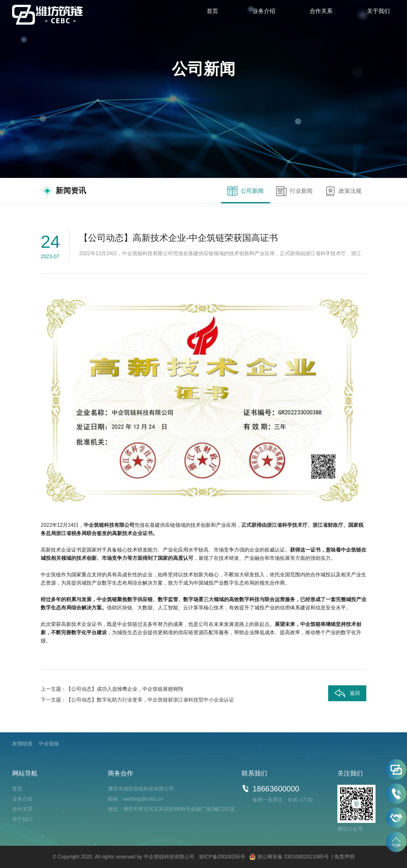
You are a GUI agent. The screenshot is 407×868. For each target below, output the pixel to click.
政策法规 (343, 191)
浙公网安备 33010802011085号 (293, 857)
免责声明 (344, 857)
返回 (347, 693)
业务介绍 (264, 11)
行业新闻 (294, 191)
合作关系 (321, 11)
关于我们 (378, 11)
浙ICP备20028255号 (222, 857)
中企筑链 (49, 744)
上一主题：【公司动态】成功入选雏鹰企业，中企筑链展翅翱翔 (112, 689)
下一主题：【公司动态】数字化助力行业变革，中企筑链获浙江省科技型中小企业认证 (137, 700)
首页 (212, 11)
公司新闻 (245, 191)
